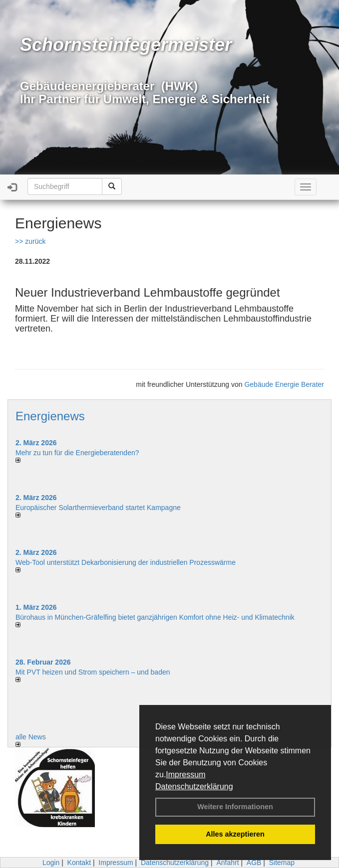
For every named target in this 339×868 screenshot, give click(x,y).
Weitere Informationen (235, 807)
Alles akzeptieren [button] (235, 834)
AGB (254, 863)
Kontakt (79, 863)
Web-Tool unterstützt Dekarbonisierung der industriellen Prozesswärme (126, 562)
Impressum (185, 775)
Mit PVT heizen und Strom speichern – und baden (93, 672)
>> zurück (30, 241)
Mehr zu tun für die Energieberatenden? (77, 453)
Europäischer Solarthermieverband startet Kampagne (98, 508)
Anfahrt (227, 863)
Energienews (50, 416)
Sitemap (282, 863)
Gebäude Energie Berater (284, 384)
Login (51, 863)
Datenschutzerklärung (194, 786)
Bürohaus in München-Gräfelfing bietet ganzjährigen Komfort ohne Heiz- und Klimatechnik (155, 617)
